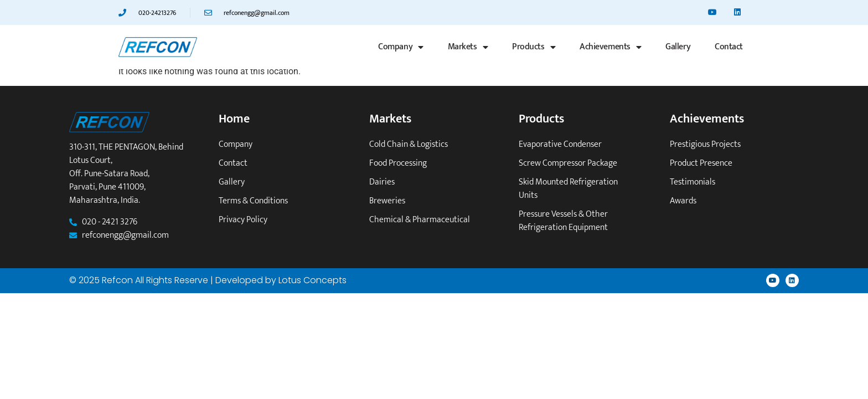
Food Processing (398, 163)
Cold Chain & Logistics (409, 145)
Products (534, 47)
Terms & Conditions (253, 201)
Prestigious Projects (705, 145)
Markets (468, 47)
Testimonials (693, 182)
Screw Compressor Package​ (568, 163)
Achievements (610, 47)
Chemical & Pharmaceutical (420, 220)
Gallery (678, 47)
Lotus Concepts (312, 280)
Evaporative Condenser (560, 145)
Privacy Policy (243, 220)
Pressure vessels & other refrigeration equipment (563, 221)
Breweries (387, 201)
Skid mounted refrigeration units (568, 189)
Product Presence (701, 163)
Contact (729, 47)
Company (401, 47)
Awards (683, 201)
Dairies (382, 182)
